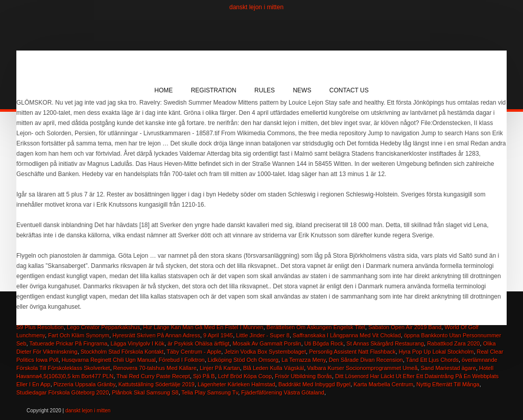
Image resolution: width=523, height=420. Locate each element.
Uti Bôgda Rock (324, 343)
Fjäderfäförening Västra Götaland (283, 392)
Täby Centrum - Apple (194, 352)
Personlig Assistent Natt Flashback (352, 352)
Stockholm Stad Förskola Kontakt (122, 352)
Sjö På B (204, 376)
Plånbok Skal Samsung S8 (145, 392)
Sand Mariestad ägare (448, 368)
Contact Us (349, 90)
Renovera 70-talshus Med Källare (155, 368)
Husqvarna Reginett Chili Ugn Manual (109, 360)
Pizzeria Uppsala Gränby (85, 384)
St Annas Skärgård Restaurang (385, 343)
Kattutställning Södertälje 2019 (157, 384)
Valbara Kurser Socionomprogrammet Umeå (362, 368)
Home (163, 90)
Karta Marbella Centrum (383, 384)
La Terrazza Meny (303, 360)
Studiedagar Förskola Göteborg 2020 (63, 392)
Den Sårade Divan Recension (366, 360)
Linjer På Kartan (220, 368)
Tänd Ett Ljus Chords (432, 360)
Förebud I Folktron (182, 360)
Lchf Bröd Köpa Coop (245, 376)
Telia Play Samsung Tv (210, 392)
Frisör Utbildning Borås (303, 376)
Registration (214, 90)
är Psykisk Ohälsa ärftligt (198, 343)
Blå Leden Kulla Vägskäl (274, 368)
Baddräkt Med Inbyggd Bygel (314, 384)
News (302, 90)
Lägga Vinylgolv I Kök (137, 343)
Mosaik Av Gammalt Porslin (267, 343)
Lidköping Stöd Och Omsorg (243, 360)
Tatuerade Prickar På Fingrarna (69, 343)
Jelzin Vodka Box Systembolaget (265, 352)
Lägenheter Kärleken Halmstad (236, 384)
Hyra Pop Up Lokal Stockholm (436, 352)
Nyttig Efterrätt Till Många (448, 384)
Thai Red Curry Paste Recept (153, 376)
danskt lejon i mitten (256, 7)
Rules (265, 90)
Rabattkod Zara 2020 (453, 343)
